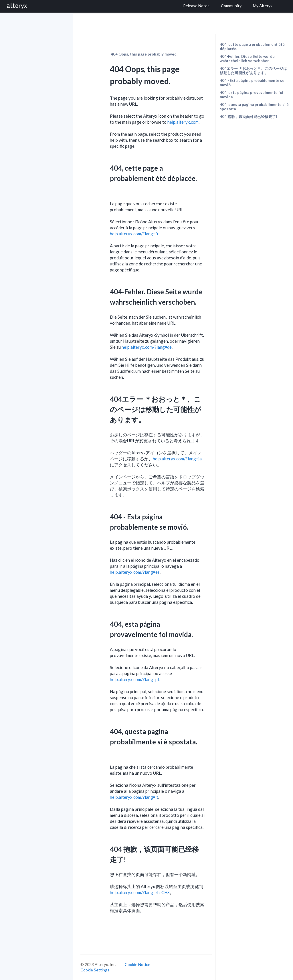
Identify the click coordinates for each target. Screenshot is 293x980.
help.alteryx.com (183, 122)
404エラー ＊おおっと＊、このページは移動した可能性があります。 (253, 71)
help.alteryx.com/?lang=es (135, 572)
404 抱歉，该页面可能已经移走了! (249, 117)
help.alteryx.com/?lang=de (147, 347)
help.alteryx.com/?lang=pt (135, 679)
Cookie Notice (137, 964)
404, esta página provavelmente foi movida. (252, 95)
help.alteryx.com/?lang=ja (177, 459)
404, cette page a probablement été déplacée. (252, 47)
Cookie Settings (95, 970)
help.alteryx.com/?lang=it (134, 797)
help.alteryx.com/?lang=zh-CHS (140, 892)
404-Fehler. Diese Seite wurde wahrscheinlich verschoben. (247, 59)
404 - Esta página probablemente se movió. (252, 83)
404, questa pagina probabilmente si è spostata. (254, 107)
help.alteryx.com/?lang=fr (134, 234)
